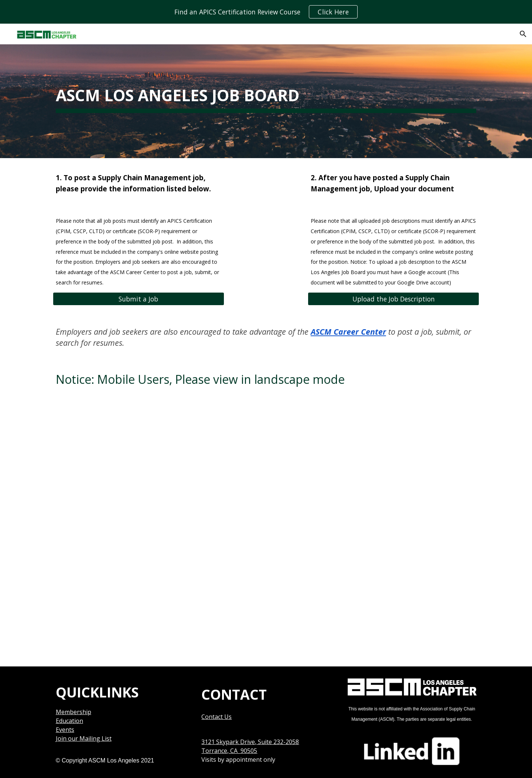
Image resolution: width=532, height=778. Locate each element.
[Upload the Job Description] (393, 299)
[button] (523, 34)
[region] (266, 12)
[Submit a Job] (139, 299)
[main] (266, 92)
